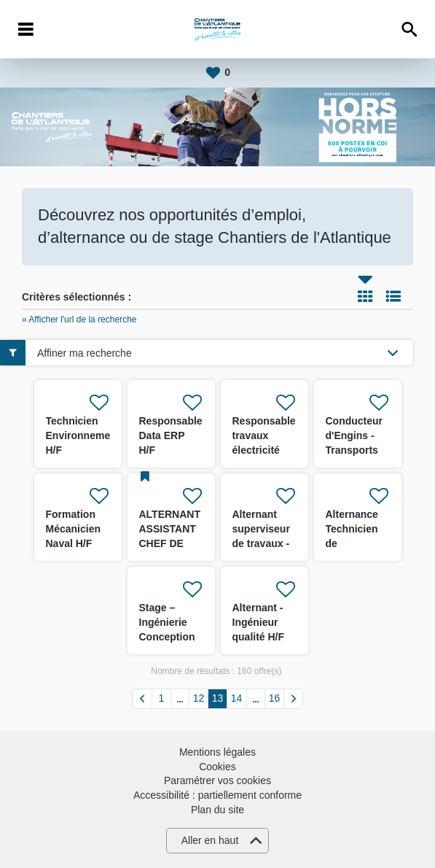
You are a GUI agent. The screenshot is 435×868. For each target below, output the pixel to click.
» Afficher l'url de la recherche (79, 319)
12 (199, 698)
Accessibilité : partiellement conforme (217, 795)
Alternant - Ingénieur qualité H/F (259, 622)
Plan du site (217, 810)
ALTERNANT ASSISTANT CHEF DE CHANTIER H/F (170, 543)
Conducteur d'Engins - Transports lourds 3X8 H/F (354, 450)
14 (237, 698)
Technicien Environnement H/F (83, 435)
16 (275, 698)
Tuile (365, 296)
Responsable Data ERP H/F (171, 435)
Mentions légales (217, 752)
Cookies (217, 767)
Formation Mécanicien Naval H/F (73, 529)
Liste (393, 296)
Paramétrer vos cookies (217, 780)
